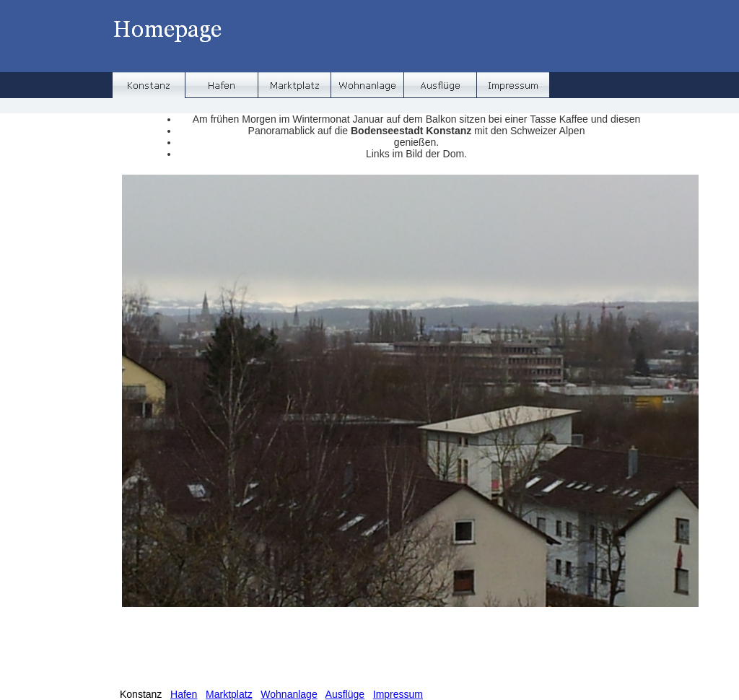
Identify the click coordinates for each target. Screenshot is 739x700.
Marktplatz (229, 694)
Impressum (398, 694)
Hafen (184, 694)
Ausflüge (345, 694)
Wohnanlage (289, 694)
